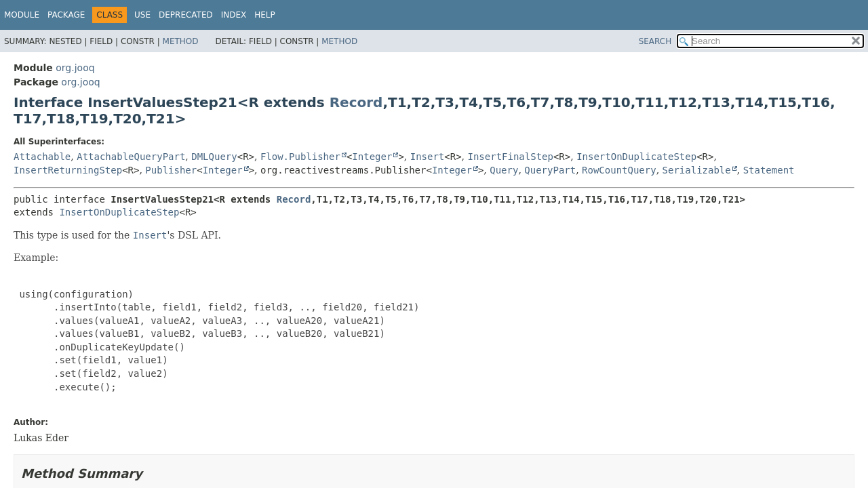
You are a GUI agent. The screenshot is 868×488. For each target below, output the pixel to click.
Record (356, 102)
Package (66, 15)
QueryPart (550, 170)
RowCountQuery (619, 170)
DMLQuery (214, 157)
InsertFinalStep (511, 157)
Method (181, 41)
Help (265, 15)
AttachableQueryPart (131, 157)
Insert (428, 157)
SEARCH (655, 41)
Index (234, 15)
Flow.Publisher (300, 157)
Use (142, 15)
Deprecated (186, 15)
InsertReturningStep (68, 170)
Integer (372, 157)
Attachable (42, 157)
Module (22, 15)
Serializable (697, 170)
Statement (769, 170)
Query (504, 170)
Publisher (171, 170)
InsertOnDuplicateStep (636, 157)
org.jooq (75, 68)
